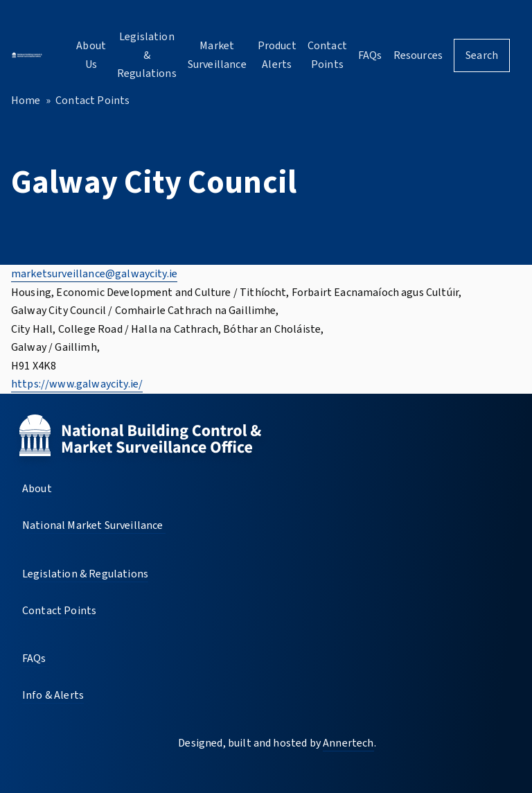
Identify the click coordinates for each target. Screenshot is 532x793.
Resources (418, 55)
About (37, 489)
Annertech (348, 743)
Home (26, 101)
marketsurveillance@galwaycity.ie (94, 274)
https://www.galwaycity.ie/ (77, 384)
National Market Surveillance (94, 525)
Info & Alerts (53, 695)
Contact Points (92, 101)
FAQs (370, 55)
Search (482, 55)
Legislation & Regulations (147, 55)
